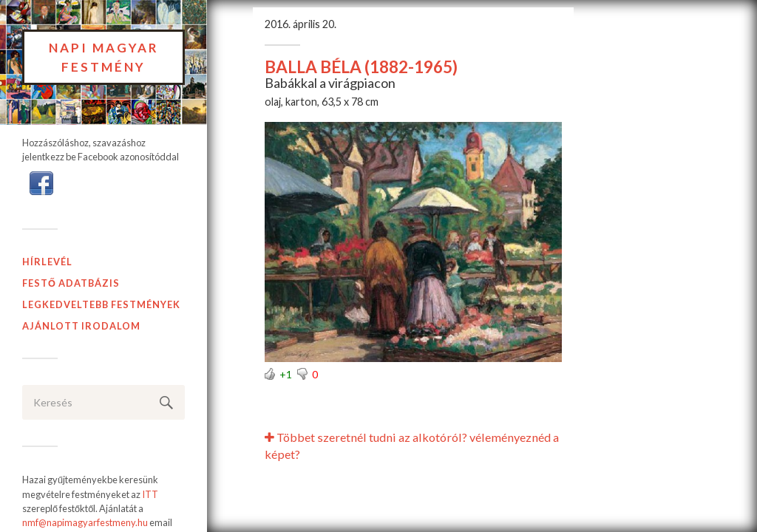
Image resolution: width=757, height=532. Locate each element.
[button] (41, 183)
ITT (150, 494)
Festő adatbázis (71, 283)
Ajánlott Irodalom (81, 326)
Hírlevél (47, 262)
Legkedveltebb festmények (101, 304)
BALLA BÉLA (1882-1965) (361, 67)
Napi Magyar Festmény (104, 57)
